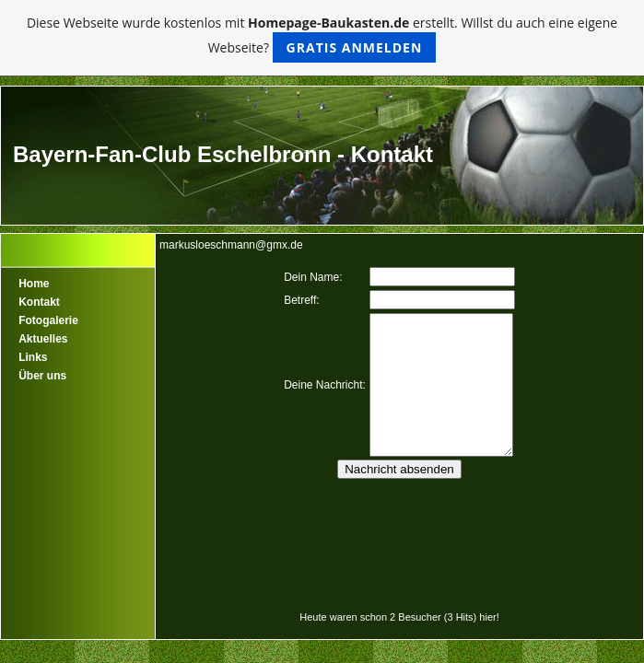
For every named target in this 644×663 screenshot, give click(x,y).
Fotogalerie (48, 320)
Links (33, 357)
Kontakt (39, 302)
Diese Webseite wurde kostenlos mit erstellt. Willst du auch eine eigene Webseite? (322, 38)
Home (34, 284)
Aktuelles (43, 339)
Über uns (42, 376)
